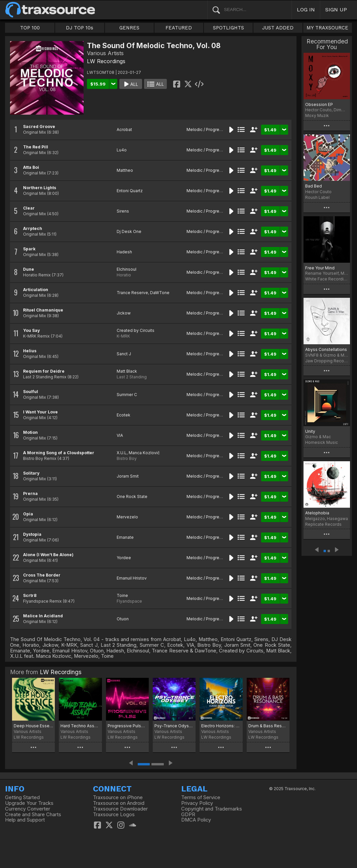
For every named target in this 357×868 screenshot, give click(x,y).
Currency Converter (28, 809)
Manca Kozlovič (144, 453)
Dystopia (32, 534)
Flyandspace (129, 601)
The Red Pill (36, 147)
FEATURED (179, 28)
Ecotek (124, 415)
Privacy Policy (197, 803)
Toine (122, 595)
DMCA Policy (196, 820)
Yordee (124, 558)
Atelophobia (317, 513)
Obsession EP (319, 104)
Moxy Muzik (317, 115)
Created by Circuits (136, 330)
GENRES (129, 28)
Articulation (36, 290)
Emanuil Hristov (132, 578)
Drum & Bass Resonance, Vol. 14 (268, 726)
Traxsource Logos (114, 815)
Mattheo (125, 170)
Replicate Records (323, 524)
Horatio (124, 275)
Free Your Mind (320, 268)
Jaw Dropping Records (327, 361)
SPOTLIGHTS (228, 28)
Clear (29, 208)
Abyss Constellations (326, 349)
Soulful (31, 392)
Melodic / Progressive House (215, 130)
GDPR (188, 815)
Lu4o (122, 150)
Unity (310, 431)
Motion (30, 432)
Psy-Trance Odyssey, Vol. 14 (174, 726)
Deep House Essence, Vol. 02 (33, 726)
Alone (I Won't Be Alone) (48, 555)
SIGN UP (336, 10)
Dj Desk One (129, 231)
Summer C (127, 395)
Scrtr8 (30, 595)
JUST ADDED (278, 28)
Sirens (123, 211)
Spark (29, 249)
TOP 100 (30, 28)
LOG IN (306, 10)
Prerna (30, 493)
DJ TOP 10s (80, 28)
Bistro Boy (127, 458)
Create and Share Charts (33, 815)
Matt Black (127, 371)
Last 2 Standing (132, 377)
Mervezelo (127, 517)
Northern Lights (40, 188)
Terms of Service (201, 797)
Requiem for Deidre (44, 371)
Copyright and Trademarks (212, 809)
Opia (28, 514)
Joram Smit (128, 476)
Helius (30, 351)
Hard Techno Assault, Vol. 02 (80, 726)
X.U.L (122, 453)
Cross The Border (42, 575)
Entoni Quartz (130, 191)
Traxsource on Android (119, 803)
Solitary (31, 473)
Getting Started (22, 797)
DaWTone (160, 293)
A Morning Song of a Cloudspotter (59, 453)
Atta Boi (31, 167)
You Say (31, 330)
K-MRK (123, 336)
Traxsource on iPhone (118, 797)
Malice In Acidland (43, 616)
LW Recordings (106, 61)
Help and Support (25, 820)
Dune (29, 269)
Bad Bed (314, 186)
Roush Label (317, 197)
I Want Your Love (40, 412)
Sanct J (124, 354)
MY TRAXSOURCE (327, 28)
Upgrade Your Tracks (29, 803)
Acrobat (124, 130)
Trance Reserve (132, 293)
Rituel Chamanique (43, 310)
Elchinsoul (127, 269)
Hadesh (124, 252)
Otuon (123, 619)
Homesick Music (322, 442)
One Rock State (132, 497)
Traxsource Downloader (120, 809)
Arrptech (33, 228)
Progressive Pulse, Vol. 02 (127, 726)
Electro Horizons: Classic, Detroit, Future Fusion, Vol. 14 (221, 726)
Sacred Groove (39, 127)
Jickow (124, 313)
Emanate (125, 537)
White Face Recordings (327, 279)
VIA (120, 435)
